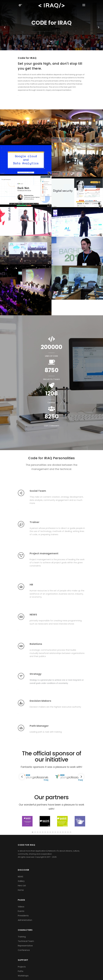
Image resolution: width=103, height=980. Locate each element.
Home (21, 890)
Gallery (21, 881)
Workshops (23, 976)
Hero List (22, 886)
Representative (25, 946)
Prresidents (23, 916)
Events (21, 911)
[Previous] (22, 777)
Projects (22, 967)
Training (22, 937)
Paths (21, 971)
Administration (25, 920)
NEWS (20, 877)
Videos (21, 907)
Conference (24, 950)
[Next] (81, 777)
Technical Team (26, 941)
